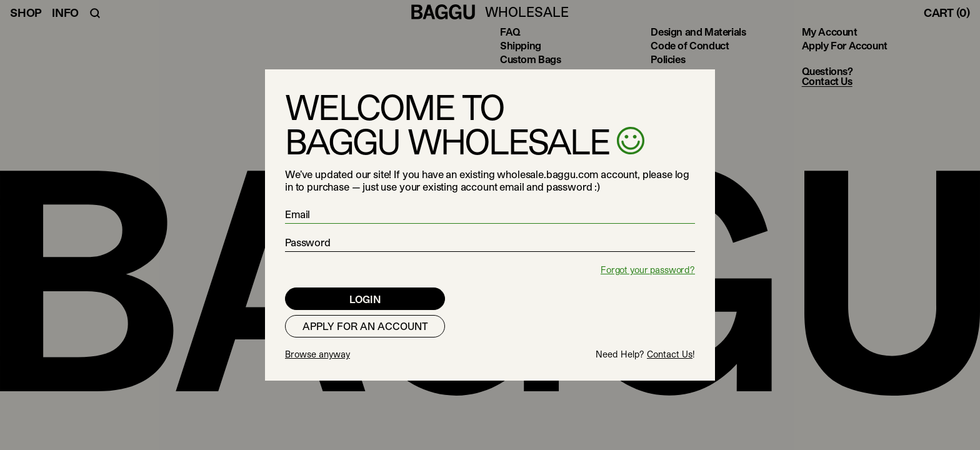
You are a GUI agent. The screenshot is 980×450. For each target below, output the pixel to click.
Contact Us (670, 354)
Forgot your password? (648, 270)
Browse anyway (317, 354)
